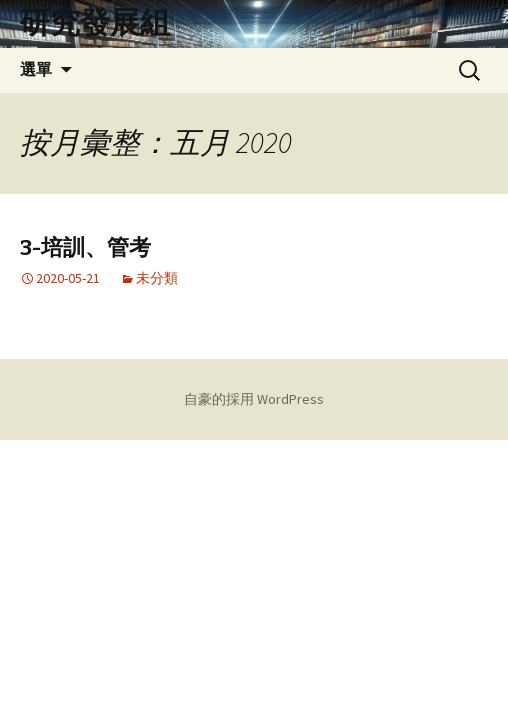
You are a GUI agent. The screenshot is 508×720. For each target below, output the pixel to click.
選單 (36, 69)
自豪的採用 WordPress (254, 399)
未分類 (157, 278)
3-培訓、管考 (85, 247)
